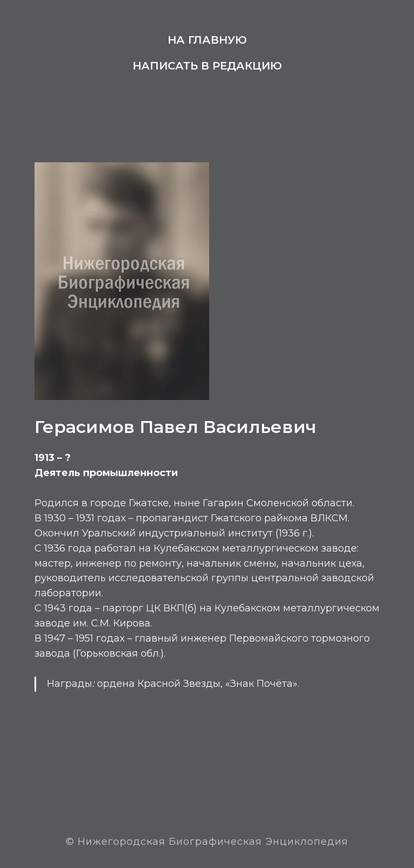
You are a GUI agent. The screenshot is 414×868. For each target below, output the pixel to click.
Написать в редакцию (207, 66)
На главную (207, 40)
